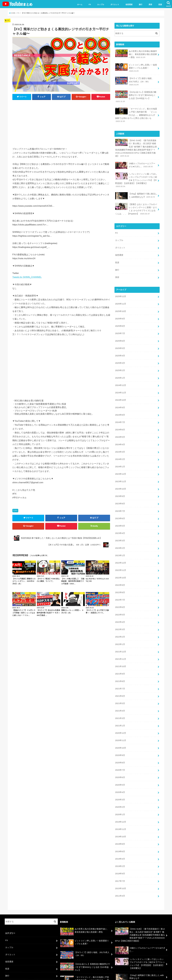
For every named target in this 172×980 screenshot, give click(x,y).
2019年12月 (120, 791)
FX (90, 4)
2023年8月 (120, 486)
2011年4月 (120, 862)
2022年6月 (120, 585)
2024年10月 (120, 387)
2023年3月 (120, 521)
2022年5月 (120, 592)
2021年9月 (120, 649)
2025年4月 (120, 344)
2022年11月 (120, 550)
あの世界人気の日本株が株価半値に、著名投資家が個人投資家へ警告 (136, 54)
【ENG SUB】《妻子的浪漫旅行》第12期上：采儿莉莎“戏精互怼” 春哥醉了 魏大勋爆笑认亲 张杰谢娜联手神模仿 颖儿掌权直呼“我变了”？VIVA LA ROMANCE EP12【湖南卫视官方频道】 (136, 144)
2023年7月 (120, 493)
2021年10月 (120, 642)
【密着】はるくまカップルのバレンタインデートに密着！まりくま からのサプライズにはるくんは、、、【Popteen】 (136, 203)
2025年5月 (120, 337)
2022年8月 (120, 571)
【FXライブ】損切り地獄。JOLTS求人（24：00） (134, 80)
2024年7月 (120, 408)
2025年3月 (120, 351)
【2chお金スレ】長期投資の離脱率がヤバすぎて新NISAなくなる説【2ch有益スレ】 (136, 94)
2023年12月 (120, 458)
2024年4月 (120, 429)
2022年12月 (120, 543)
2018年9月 (120, 840)
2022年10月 (120, 557)
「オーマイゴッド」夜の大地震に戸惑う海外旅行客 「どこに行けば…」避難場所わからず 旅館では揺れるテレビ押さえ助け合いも (136, 112)
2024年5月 (120, 422)
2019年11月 (120, 798)
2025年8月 (120, 316)
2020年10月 (120, 720)
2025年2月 (120, 358)
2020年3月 (120, 769)
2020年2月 (120, 777)
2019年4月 (120, 826)
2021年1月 (120, 699)
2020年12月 (120, 706)
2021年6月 (120, 670)
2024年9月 (120, 394)
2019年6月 (120, 819)
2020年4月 (120, 762)
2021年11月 (120, 635)
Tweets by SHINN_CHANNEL (27, 277)
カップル (101, 4)
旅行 (141, 4)
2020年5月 (120, 755)
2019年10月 (120, 805)
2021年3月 (120, 691)
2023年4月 (120, 514)
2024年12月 (120, 373)
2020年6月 (120, 748)
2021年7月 (120, 663)
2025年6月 (120, 330)
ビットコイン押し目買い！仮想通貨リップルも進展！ (136, 67)
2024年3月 (120, 436)
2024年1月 (120, 451)
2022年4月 (120, 599)
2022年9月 (120, 564)
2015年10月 (120, 855)
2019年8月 (120, 812)
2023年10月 (120, 472)
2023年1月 (120, 536)
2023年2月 (120, 529)
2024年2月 (120, 443)
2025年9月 (120, 309)
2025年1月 (120, 365)
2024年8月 (120, 401)
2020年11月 (120, 713)
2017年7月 (120, 847)
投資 (160, 4)
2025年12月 (120, 288)
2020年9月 (120, 727)
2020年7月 (120, 741)
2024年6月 (120, 415)
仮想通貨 (129, 4)
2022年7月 (120, 578)
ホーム (80, 4)
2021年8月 (120, 656)
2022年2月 (120, 614)
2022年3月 (120, 607)
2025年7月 (120, 323)
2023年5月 (120, 507)
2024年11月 (120, 380)
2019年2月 (120, 833)
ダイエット (115, 4)
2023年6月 (120, 500)
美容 (150, 4)
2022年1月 (120, 621)
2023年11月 (120, 465)
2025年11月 (120, 295)
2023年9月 (120, 479)
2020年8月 (120, 734)
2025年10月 (120, 302)
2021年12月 (120, 628)
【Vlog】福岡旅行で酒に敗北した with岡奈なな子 (136, 190)
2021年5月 (120, 677)
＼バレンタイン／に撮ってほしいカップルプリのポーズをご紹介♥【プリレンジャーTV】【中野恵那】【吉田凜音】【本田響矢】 (136, 175)
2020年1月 (120, 784)
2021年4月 (120, 685)
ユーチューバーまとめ (142, 976)
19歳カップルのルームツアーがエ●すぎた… (136, 161)
